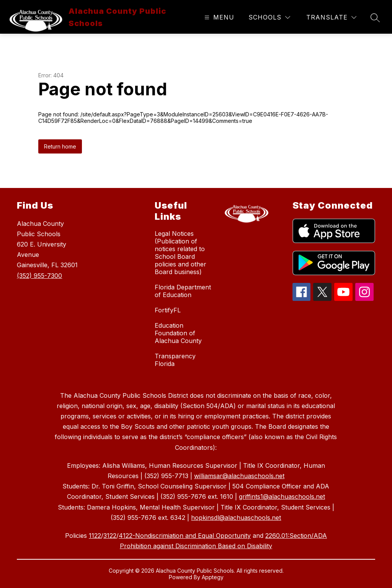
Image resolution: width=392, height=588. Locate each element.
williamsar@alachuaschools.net (239, 476)
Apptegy (213, 577)
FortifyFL (168, 310)
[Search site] (375, 18)
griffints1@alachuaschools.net (282, 497)
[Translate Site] (331, 17)
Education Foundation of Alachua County (178, 333)
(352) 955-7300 (39, 276)
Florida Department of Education (183, 291)
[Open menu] (218, 17)
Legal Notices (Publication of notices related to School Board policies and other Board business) (180, 253)
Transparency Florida (175, 360)
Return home (60, 146)
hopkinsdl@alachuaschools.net (236, 518)
